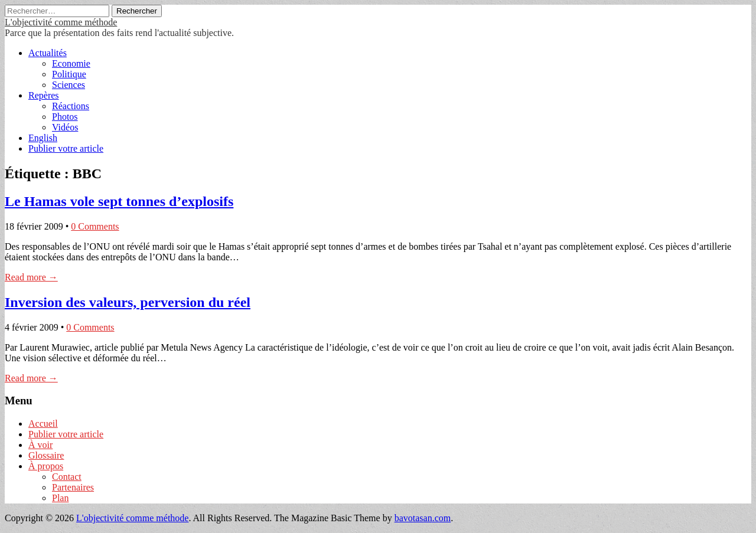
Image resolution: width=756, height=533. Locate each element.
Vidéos (65, 127)
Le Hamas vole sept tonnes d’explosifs (119, 201)
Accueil (43, 424)
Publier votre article (66, 148)
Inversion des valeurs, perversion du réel (128, 302)
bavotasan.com (423, 518)
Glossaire (46, 455)
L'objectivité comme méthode (61, 22)
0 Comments (95, 226)
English (43, 138)
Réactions (71, 106)
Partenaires (73, 487)
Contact (67, 477)
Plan (60, 498)
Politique (69, 74)
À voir (40, 445)
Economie (71, 63)
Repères (44, 95)
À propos (46, 466)
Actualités (48, 53)
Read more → (31, 277)
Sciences (69, 85)
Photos (65, 117)
